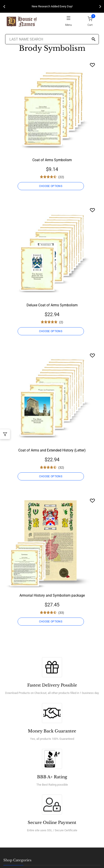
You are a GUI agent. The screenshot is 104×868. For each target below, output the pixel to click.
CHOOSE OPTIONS (51, 186)
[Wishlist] (92, 65)
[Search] (94, 40)
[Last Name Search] (52, 39)
